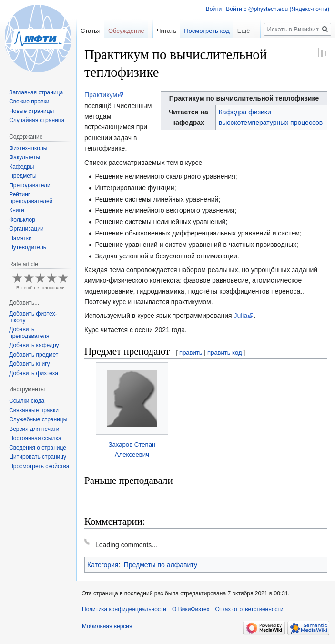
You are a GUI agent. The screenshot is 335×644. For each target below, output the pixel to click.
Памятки (20, 238)
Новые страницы (31, 111)
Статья (91, 31)
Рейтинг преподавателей (31, 198)
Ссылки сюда (27, 401)
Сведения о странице (38, 448)
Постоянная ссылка (35, 438)
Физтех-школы (28, 148)
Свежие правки (29, 102)
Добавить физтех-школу (33, 317)
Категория (103, 565)
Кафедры (21, 167)
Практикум (101, 95)
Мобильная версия (107, 626)
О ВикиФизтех (191, 609)
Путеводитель (28, 247)
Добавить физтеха (34, 373)
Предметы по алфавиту (161, 565)
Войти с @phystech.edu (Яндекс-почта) (278, 9)
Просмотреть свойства (39, 466)
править (191, 353)
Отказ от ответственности (249, 609)
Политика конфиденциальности (124, 609)
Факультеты (25, 157)
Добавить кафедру (34, 345)
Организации (26, 229)
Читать (167, 31)
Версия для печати (34, 429)
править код (224, 353)
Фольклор (22, 220)
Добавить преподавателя (29, 333)
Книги (16, 210)
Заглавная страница (36, 92)
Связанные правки (34, 410)
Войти (214, 9)
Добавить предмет (34, 355)
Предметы (23, 176)
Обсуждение (126, 31)
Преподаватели (30, 185)
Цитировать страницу (38, 457)
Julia (240, 316)
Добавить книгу (29, 364)
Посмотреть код (207, 31)
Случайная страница (37, 120)
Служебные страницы (38, 419)
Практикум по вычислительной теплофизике (244, 98)
